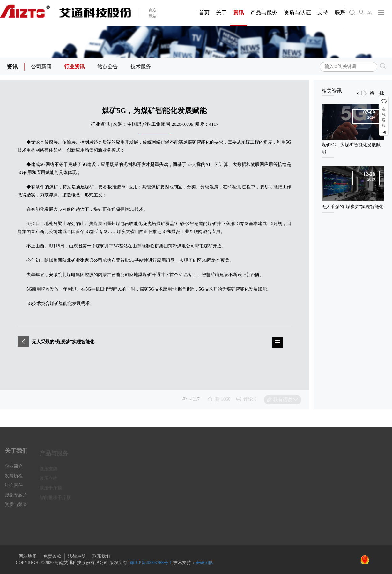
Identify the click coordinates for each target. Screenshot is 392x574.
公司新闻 (42, 67)
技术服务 (142, 67)
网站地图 (28, 556)
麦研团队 (204, 563)
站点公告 (108, 67)
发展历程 (14, 479)
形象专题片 (16, 498)
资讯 (13, 67)
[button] (358, 93)
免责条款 (52, 556)
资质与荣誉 (16, 508)
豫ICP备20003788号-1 (151, 563)
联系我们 (101, 556)
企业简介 (14, 470)
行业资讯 (75, 67)
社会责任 (14, 489)
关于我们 (16, 454)
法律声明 (77, 556)
